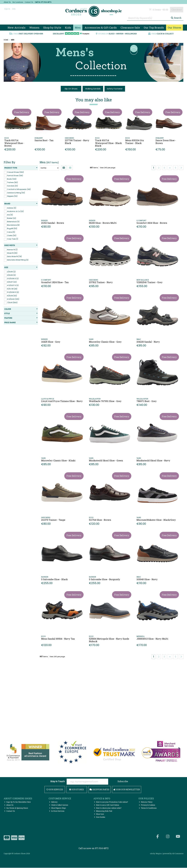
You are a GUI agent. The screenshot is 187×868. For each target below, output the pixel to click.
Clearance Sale (130, 27)
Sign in (7, 9)
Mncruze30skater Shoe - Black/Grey (156, 520)
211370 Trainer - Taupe (53, 520)
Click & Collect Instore (59, 805)
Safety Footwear (115, 89)
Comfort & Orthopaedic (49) (19, 189)
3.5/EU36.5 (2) (13, 279)
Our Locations (18, 2)
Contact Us (29, 2)
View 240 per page (108, 168)
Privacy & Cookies (147, 805)
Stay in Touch (58, 782)
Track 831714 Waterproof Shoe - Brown (14, 143)
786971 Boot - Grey (147, 401)
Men (78, 27)
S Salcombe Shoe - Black (54, 579)
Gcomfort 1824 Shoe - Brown (152, 223)
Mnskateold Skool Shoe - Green (106, 460)
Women (34, 27)
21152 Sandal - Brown (53, 223)
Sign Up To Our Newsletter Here (17, 802)
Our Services (55, 790)
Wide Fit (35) (12, 253)
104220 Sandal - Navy (148, 342)
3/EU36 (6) (11, 275)
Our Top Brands (154, 27)
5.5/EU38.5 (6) (13, 292)
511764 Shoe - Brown (100, 520)
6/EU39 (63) (12, 296)
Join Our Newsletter (127, 790)
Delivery (53, 802)
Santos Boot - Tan (44, 140)
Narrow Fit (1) (12, 249)
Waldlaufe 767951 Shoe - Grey (105, 401)
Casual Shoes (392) (15, 172)
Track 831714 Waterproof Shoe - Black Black (108, 143)
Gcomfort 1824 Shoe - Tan (55, 282)
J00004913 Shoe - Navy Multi (152, 639)
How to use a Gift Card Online (106, 805)
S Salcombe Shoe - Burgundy (105, 579)
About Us (7, 2)
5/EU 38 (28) (12, 289)
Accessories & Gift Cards (101, 27)
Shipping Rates (99, 790)
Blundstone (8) (13, 225)
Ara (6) (10, 215)
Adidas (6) (12, 208)
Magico (159, 854)
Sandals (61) (12, 186)
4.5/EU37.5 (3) (13, 285)
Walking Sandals (93, 89)
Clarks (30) (12, 235)
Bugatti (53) (12, 228)
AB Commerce (178, 854)
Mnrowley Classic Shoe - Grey (105, 342)
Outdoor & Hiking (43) (16, 193)
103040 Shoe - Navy (147, 579)
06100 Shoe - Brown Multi (103, 223)
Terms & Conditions (148, 808)
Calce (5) (11, 232)
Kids (68, 27)
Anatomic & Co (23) (15, 211)
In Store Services (57, 811)
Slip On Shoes (71, 89)
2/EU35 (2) (11, 272)
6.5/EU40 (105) (13, 299)
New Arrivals (17, 27)
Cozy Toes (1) (13, 239)
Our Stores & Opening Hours (16, 808)
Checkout (177, 10)
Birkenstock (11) (13, 222)
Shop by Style (52, 27)
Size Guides (100, 817)
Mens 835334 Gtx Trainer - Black (135, 142)
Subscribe (123, 781)
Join (14, 9)
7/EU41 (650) (12, 303)
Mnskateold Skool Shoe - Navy (153, 460)
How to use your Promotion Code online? (111, 802)
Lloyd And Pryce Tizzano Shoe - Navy (62, 401)
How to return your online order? (108, 808)
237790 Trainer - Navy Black (77, 142)
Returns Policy (146, 802)
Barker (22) (12, 218)
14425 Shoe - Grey (51, 342)
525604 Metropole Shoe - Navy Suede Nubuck (109, 640)
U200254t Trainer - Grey (150, 282)
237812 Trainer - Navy (101, 282)
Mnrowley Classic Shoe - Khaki (58, 460)
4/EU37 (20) (12, 282)
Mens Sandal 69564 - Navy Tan (58, 639)
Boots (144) (12, 179)
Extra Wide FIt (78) (14, 256)
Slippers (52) (12, 196)
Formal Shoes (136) (15, 175)
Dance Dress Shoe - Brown (166, 142)
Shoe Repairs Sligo (57, 808)
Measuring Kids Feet (103, 811)
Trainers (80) (12, 182)
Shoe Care (99, 814)
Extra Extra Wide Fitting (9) (18, 260)
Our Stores (174, 27)
